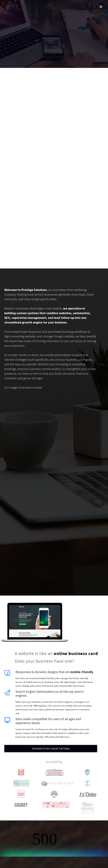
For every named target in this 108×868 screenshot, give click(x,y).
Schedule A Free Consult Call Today (51, 748)
